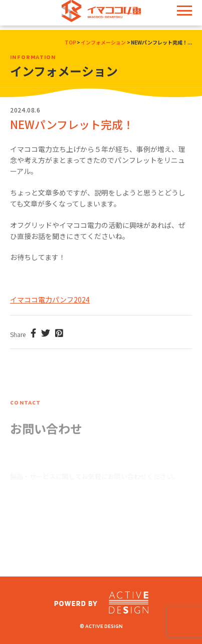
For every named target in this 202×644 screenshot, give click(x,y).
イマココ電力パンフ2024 (50, 299)
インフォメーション (103, 42)
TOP (70, 42)
